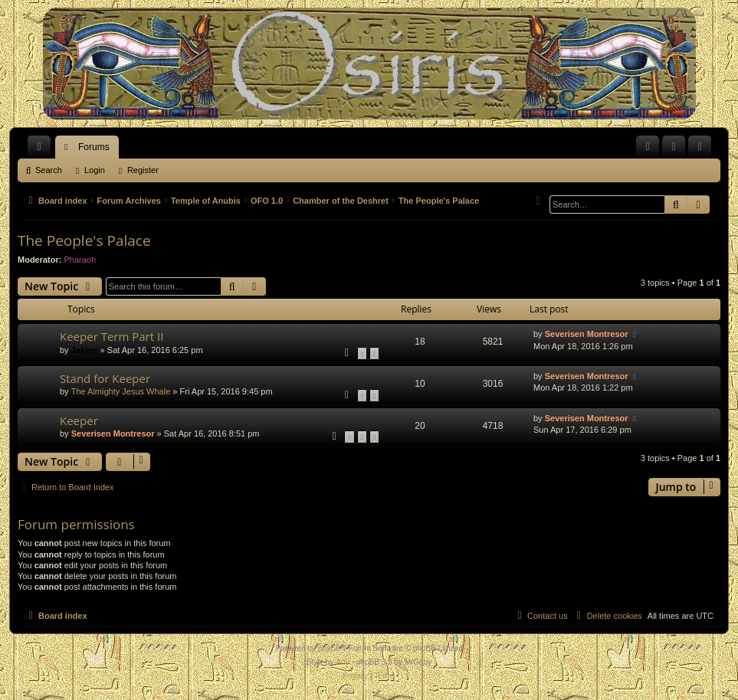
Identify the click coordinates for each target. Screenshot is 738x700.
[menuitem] (648, 147)
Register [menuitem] (703, 150)
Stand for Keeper (105, 378)
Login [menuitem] (677, 150)
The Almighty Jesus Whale (121, 391)
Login (95, 170)
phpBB (330, 648)
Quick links (42, 150)
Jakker (85, 350)
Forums (94, 147)
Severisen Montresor (587, 334)
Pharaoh (80, 260)
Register (143, 170)
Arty (343, 662)
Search (49, 170)
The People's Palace (84, 240)
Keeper (79, 420)
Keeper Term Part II (112, 336)
